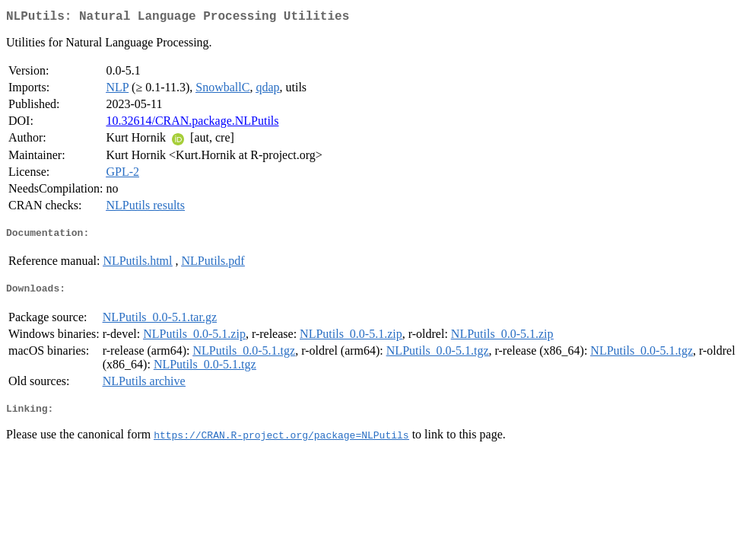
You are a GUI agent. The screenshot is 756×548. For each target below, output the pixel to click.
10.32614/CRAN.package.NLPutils (192, 124)
